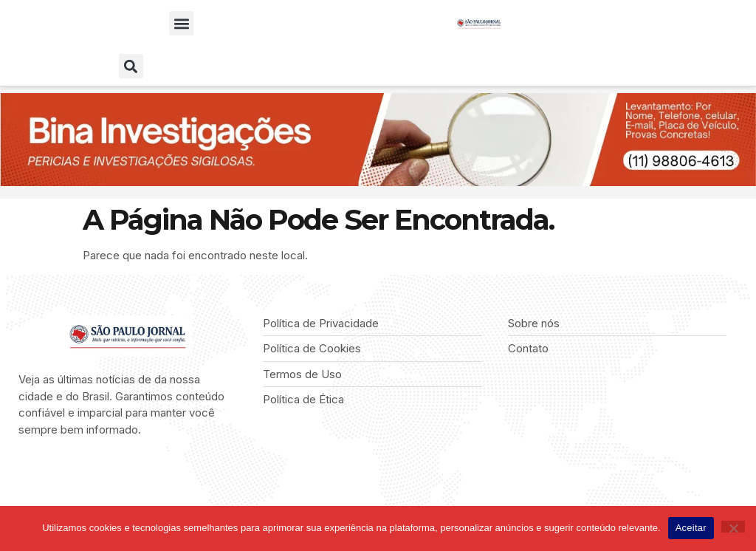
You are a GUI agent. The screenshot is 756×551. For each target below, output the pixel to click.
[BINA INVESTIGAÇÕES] (378, 182)
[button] (181, 23)
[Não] (733, 527)
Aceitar (691, 528)
